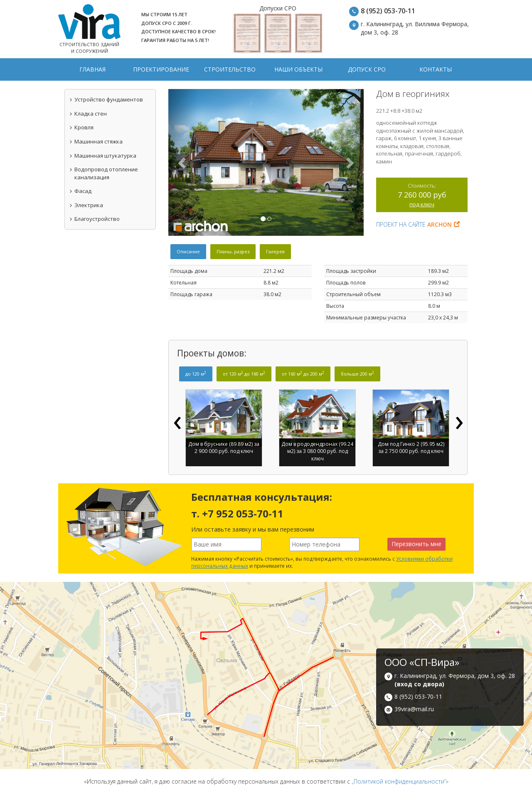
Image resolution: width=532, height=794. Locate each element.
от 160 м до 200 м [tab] (303, 374)
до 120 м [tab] (196, 374)
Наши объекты (298, 69)
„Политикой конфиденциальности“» (400, 781)
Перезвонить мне (416, 544)
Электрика (86, 205)
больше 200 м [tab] (357, 374)
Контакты (436, 69)
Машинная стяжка (96, 141)
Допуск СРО (367, 69)
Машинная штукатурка (103, 156)
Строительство (230, 69)
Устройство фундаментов (106, 99)
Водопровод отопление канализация (103, 173)
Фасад (80, 191)
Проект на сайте (418, 224)
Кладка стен (88, 114)
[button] (183, 162)
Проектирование (161, 69)
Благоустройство (94, 219)
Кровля (81, 127)
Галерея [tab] (275, 251)
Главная (92, 69)
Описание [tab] (188, 251)
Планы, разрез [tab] (233, 251)
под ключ (422, 204)
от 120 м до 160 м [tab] (244, 374)
